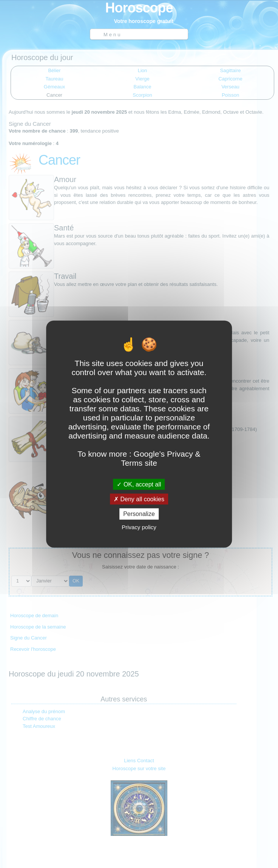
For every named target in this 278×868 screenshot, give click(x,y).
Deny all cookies (139, 499)
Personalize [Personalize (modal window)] (139, 514)
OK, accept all (139, 484)
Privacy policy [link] (139, 527)
